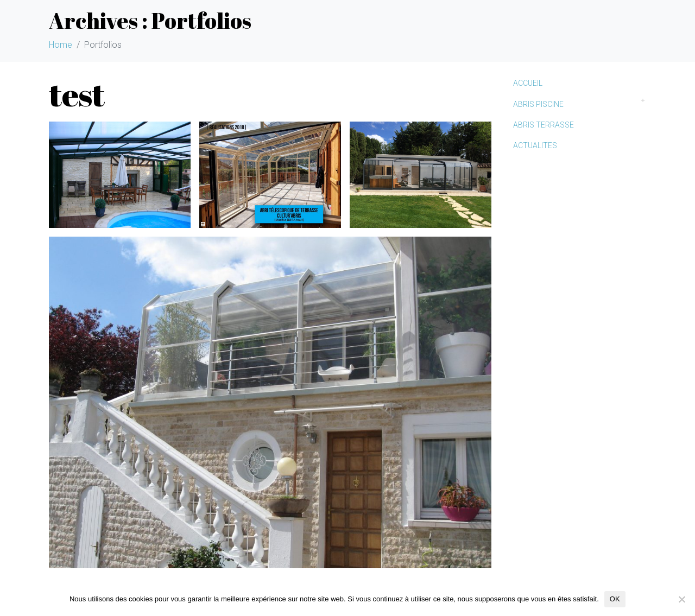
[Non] (681, 599)
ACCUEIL (528, 83)
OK (615, 599)
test (77, 94)
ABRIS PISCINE (538, 104)
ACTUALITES (535, 145)
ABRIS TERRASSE (544, 125)
